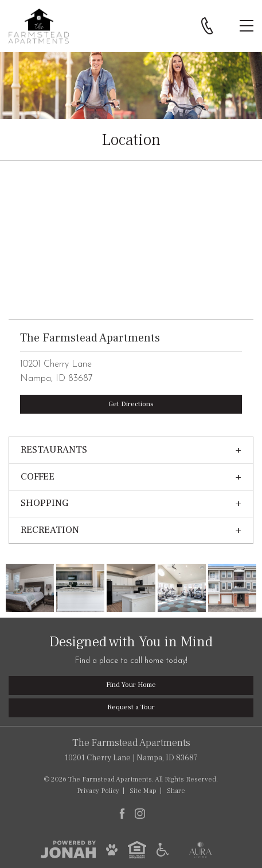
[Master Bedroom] (30, 588)
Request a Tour (131, 707)
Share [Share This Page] (176, 791)
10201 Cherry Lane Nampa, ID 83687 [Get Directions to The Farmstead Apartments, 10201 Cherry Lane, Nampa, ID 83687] (131, 749)
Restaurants (54, 450)
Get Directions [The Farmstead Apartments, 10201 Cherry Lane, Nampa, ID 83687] (131, 404)
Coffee (38, 477)
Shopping (44, 503)
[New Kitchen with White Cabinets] (131, 588)
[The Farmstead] (232, 588)
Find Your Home (131, 685)
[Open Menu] (247, 26)
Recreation (50, 530)
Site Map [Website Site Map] (143, 791)
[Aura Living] (200, 849)
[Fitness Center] (182, 588)
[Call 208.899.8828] (207, 26)
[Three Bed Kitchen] (80, 588)
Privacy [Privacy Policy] (98, 791)
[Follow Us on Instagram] (140, 814)
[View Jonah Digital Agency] (68, 849)
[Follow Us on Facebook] (122, 814)
